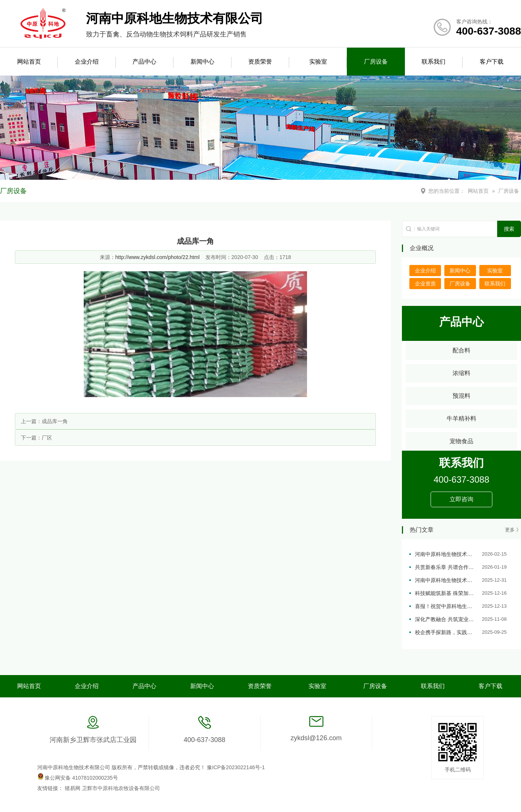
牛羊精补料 (461, 418)
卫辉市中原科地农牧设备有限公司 (121, 788)
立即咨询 (461, 499)
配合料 (461, 350)
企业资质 (425, 284)
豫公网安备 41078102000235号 (78, 778)
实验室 (318, 62)
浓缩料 (461, 373)
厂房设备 (376, 62)
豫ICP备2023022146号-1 (236, 767)
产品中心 (144, 62)
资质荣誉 (260, 62)
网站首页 (29, 62)
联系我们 (434, 62)
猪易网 (73, 788)
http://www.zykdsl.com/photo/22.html (157, 257)
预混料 (461, 396)
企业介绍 (87, 62)
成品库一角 (55, 421)
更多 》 (513, 530)
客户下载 (492, 62)
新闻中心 (202, 62)
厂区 (47, 438)
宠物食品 (461, 441)
